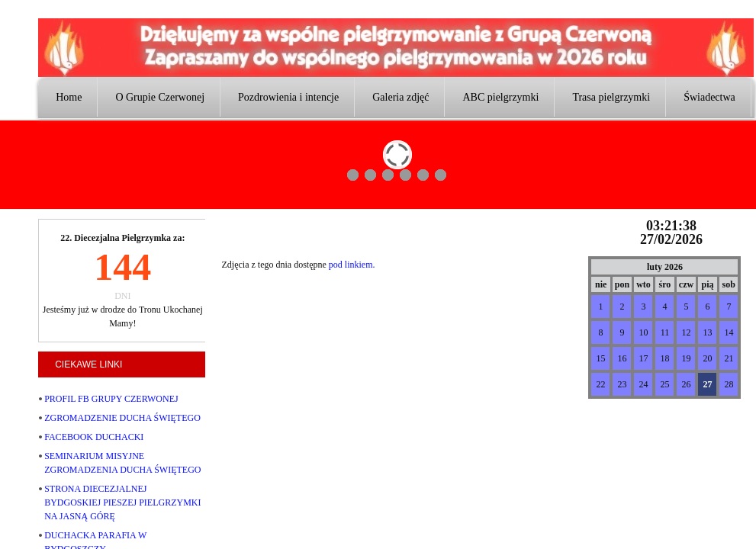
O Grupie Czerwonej (160, 97)
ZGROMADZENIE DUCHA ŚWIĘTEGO (122, 418)
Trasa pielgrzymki (611, 97)
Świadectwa (709, 97)
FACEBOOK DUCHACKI (94, 437)
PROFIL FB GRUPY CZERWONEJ (111, 399)
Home (69, 97)
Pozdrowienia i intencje (288, 97)
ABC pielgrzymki (500, 97)
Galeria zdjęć (401, 97)
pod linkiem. (352, 265)
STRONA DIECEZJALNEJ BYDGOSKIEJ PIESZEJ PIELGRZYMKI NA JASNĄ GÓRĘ (122, 502)
